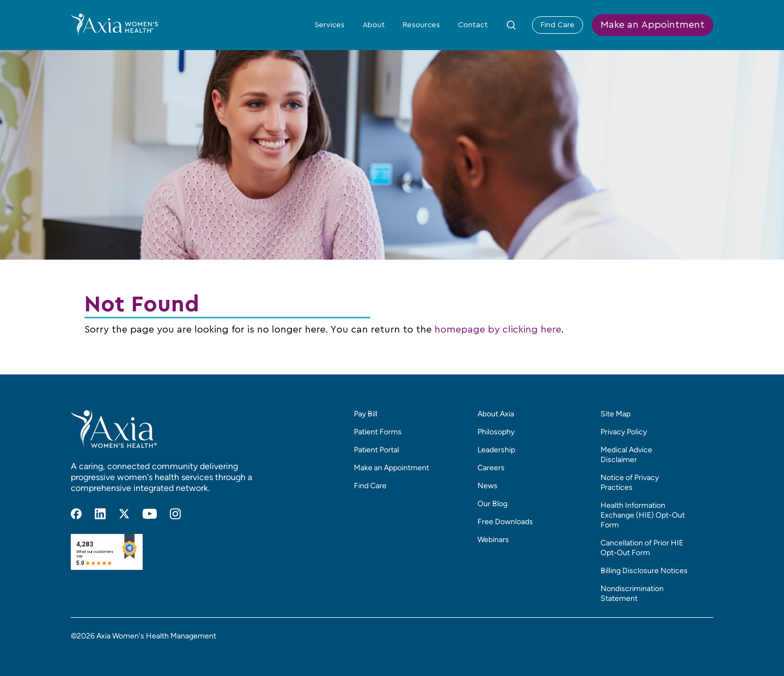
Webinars (493, 540)
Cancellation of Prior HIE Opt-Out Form (642, 548)
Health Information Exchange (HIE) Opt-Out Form (643, 515)
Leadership (496, 450)
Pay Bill (366, 414)
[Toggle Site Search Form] (511, 25)
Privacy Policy (624, 432)
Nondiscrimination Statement (632, 594)
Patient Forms (378, 432)
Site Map (615, 414)
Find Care (558, 25)
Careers (491, 468)
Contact (473, 25)
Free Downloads (505, 522)
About (374, 25)
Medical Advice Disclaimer (626, 455)
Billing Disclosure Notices (644, 571)
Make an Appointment (653, 25)
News (488, 486)
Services (330, 25)
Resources (421, 25)
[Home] (114, 24)
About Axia (496, 414)
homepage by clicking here (498, 330)
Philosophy (496, 432)
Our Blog (492, 504)
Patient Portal (376, 450)
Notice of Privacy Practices (630, 483)
